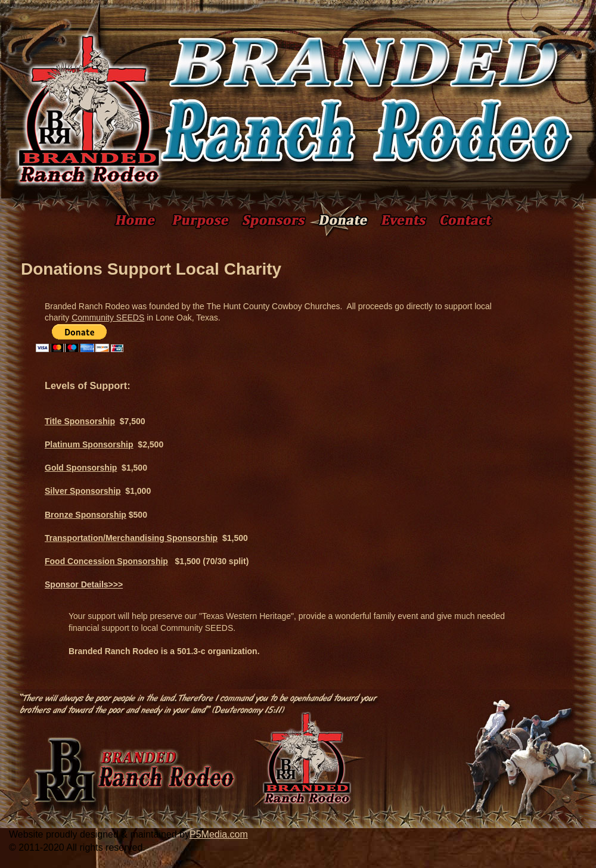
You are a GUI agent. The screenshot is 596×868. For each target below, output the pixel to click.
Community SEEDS (108, 318)
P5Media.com (219, 834)
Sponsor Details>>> (84, 584)
